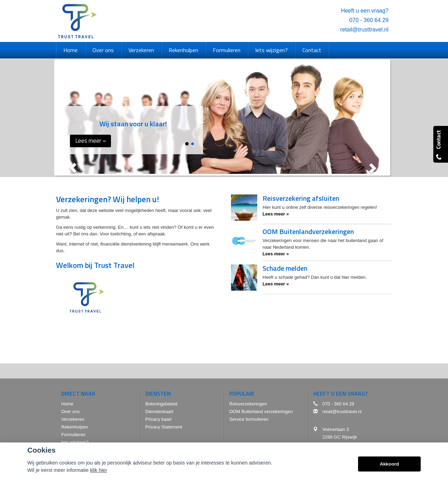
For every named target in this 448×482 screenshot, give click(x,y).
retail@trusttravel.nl (364, 30)
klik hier (99, 470)
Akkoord (389, 464)
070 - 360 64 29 (369, 20)
